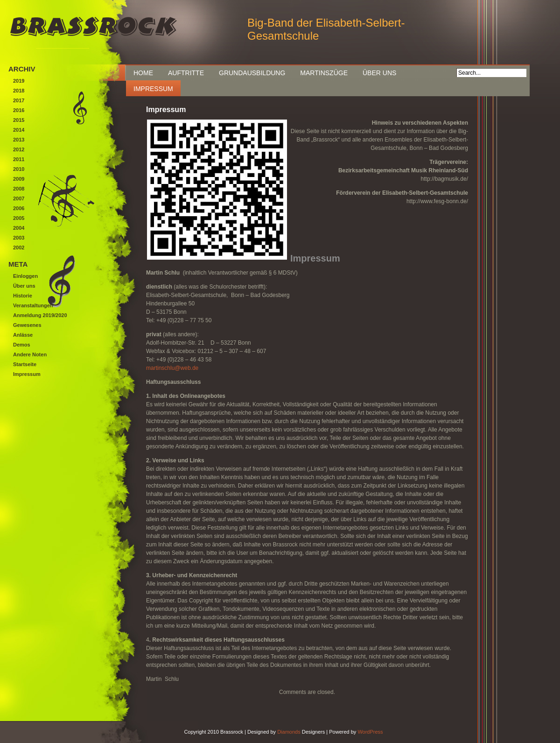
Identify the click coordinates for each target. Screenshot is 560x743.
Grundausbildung (252, 73)
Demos (22, 345)
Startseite (25, 364)
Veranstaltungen (33, 305)
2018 (19, 91)
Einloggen (25, 276)
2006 (19, 208)
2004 (19, 228)
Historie (23, 296)
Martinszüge (324, 73)
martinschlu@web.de (172, 368)
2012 (19, 149)
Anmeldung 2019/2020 (40, 315)
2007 (19, 198)
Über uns (379, 73)
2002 (19, 248)
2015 (19, 120)
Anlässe (23, 335)
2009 (19, 179)
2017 (19, 100)
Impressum (153, 89)
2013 (19, 140)
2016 (19, 110)
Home (143, 73)
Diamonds (289, 732)
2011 (19, 159)
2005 (19, 218)
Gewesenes (27, 325)
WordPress (370, 732)
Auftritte (186, 73)
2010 (19, 169)
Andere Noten (30, 354)
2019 (19, 81)
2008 (19, 189)
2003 (19, 238)
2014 (19, 130)
